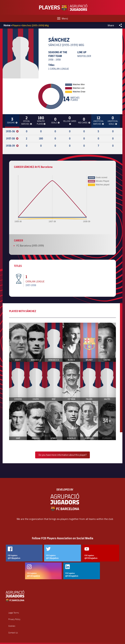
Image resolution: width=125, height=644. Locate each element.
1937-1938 (31, 285)
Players (16, 25)
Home (7, 25)
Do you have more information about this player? (62, 455)
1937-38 (12, 138)
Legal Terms (14, 613)
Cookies (12, 626)
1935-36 (12, 131)
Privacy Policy (14, 619)
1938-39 (12, 146)
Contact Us (13, 633)
